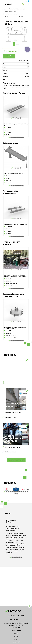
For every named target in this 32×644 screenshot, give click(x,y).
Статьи (16, 633)
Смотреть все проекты (16, 460)
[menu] (27, 4)
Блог (16, 639)
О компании (16, 627)
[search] (24, 4)
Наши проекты (16, 630)
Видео (16, 636)
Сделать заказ (9, 56)
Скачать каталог (11, 51)
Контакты (16, 642)
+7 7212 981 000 (16, 619)
